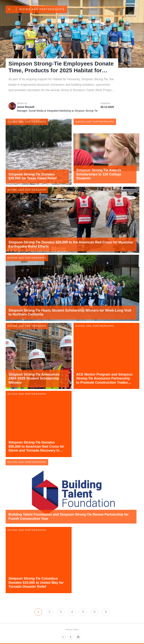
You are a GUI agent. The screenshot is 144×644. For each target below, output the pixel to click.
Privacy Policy (72, 630)
